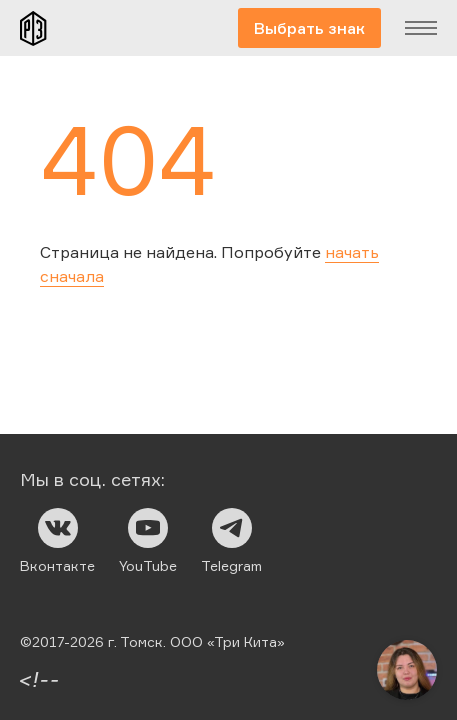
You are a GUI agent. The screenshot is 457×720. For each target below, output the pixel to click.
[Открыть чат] (407, 670)
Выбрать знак (309, 28)
